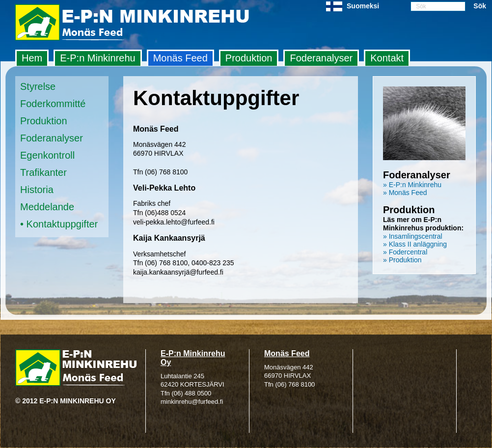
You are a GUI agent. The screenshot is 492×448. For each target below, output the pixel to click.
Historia (37, 190)
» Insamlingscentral (413, 236)
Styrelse (38, 86)
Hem (32, 58)
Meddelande (47, 207)
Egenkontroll (47, 155)
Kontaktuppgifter (62, 224)
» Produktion (402, 260)
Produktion (249, 58)
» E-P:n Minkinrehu (412, 185)
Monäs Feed (180, 58)
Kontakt (387, 58)
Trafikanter (43, 172)
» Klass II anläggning (415, 244)
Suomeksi (363, 6)
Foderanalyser (321, 58)
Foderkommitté (53, 104)
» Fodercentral (405, 252)
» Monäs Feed (405, 193)
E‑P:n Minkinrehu (97, 58)
